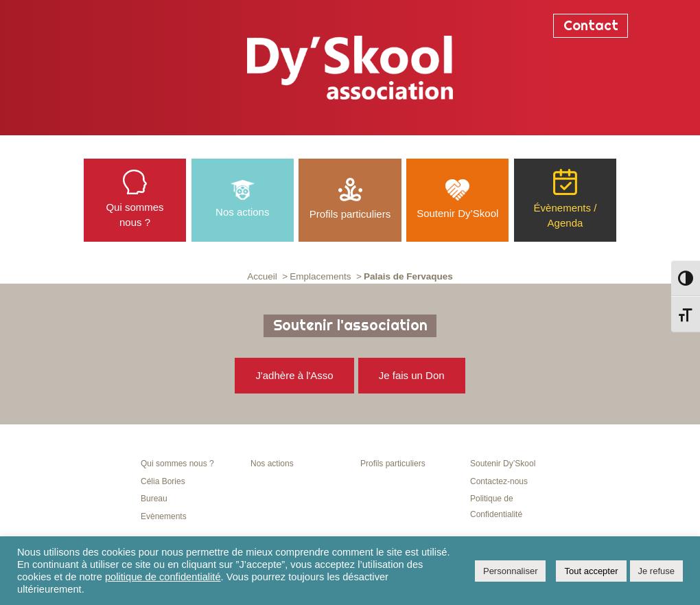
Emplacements (320, 276)
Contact (591, 25)
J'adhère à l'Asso (294, 375)
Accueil (262, 276)
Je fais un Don (412, 375)
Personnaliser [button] (511, 571)
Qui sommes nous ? (177, 464)
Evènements (164, 516)
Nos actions (272, 464)
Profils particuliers (393, 464)
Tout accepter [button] (591, 571)
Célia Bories (163, 481)
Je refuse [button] (656, 571)
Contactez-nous (499, 481)
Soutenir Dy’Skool (503, 464)
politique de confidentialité (163, 577)
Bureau (154, 499)
